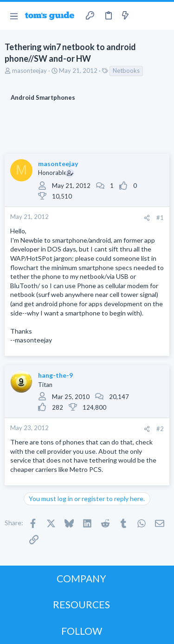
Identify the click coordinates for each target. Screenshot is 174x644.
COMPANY (81, 578)
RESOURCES (81, 604)
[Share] (147, 218)
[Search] (161, 16)
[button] (14, 16)
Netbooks (126, 71)
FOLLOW (82, 631)
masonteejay (29, 71)
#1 (160, 218)
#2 (160, 429)
